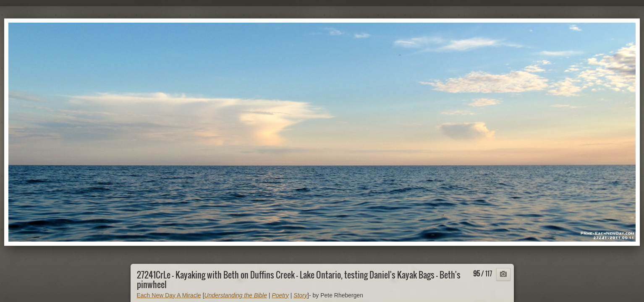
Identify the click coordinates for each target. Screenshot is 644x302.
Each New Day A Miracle (169, 295)
